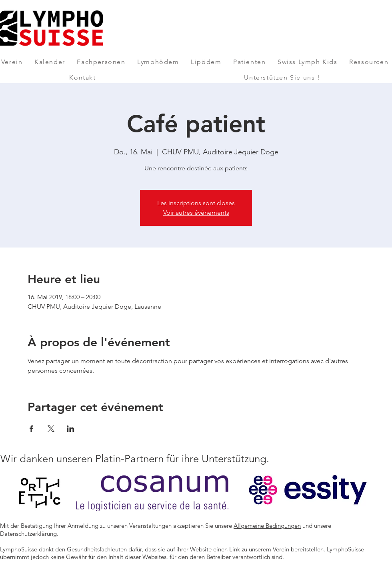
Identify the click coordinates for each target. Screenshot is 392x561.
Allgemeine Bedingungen (267, 526)
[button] (12, 62)
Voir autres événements (196, 213)
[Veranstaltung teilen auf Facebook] (31, 429)
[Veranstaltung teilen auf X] (51, 429)
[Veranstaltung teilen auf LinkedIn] (71, 429)
